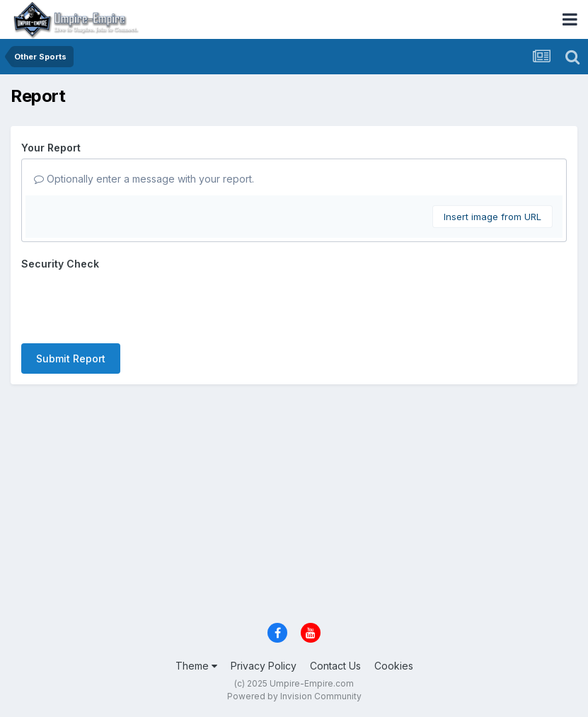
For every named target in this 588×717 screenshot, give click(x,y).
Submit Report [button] (71, 358)
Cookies (394, 666)
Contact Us (335, 666)
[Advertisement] (294, 505)
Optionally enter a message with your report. (144, 179)
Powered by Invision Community (294, 696)
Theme (196, 666)
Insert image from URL (492, 217)
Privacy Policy (264, 666)
